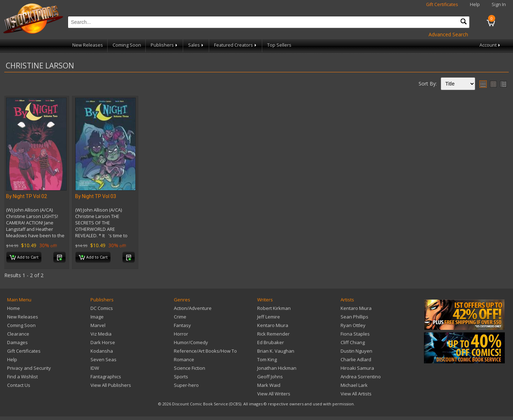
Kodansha (102, 351)
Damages (17, 342)
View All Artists (356, 394)
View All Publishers (111, 385)
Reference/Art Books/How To (205, 351)
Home (14, 308)
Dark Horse (103, 342)
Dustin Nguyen (356, 351)
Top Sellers (279, 45)
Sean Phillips (354, 317)
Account (490, 45)
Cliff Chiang (353, 342)
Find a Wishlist (22, 377)
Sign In (499, 4)
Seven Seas (103, 359)
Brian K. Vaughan (276, 351)
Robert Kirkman (274, 308)
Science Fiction (190, 368)
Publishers (165, 45)
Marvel (98, 325)
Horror (181, 334)
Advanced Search (448, 34)
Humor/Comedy (191, 342)
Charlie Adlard (356, 359)
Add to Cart (24, 258)
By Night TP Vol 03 (96, 196)
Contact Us (19, 385)
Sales (196, 45)
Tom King (267, 359)
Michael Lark (354, 385)
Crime (180, 317)
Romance (184, 359)
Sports (181, 377)
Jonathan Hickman (277, 368)
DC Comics (102, 308)
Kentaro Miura (273, 325)
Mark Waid (269, 385)
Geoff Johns (270, 377)
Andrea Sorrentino (361, 377)
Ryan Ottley (353, 325)
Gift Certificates (442, 4)
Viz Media (101, 334)
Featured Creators (236, 45)
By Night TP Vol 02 (27, 196)
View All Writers (274, 394)
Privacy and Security (29, 368)
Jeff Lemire (269, 317)
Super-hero (186, 385)
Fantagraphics (106, 377)
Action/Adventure (193, 308)
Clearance (18, 334)
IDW (95, 368)
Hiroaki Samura (357, 368)
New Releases (88, 45)
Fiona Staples (355, 334)
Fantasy (182, 325)
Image (97, 317)
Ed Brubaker (271, 342)
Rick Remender (273, 334)
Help (475, 4)
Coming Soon (127, 45)
